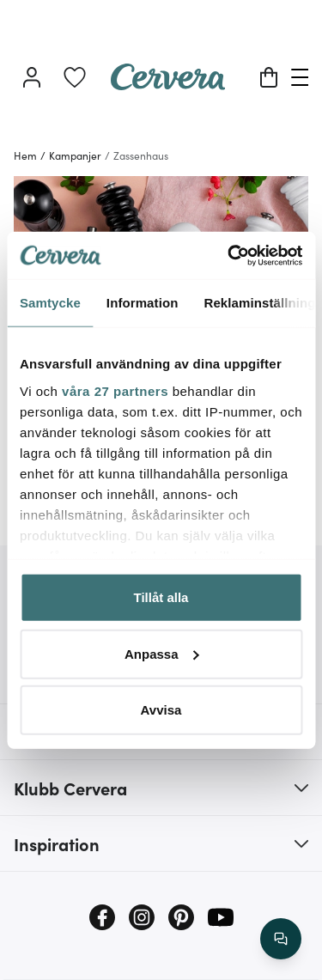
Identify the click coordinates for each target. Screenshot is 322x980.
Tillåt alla (161, 597)
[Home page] (168, 84)
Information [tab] (143, 303)
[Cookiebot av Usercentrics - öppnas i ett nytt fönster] (229, 255)
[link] (75, 77)
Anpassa (162, 653)
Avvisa (161, 710)
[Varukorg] (269, 77)
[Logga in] (32, 77)
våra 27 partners (115, 390)
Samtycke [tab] (50, 303)
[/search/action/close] (281, 939)
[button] (161, 788)
